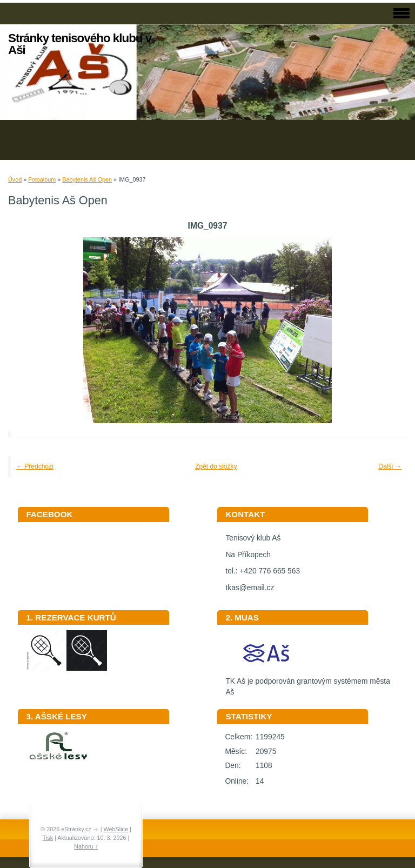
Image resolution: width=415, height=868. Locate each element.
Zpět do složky (216, 466)
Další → (390, 466)
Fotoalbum (42, 179)
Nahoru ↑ (86, 846)
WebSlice (116, 829)
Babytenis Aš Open (87, 179)
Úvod (15, 179)
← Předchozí (35, 466)
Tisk (48, 838)
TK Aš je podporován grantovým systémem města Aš (307, 683)
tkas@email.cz (250, 588)
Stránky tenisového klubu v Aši (80, 44)
